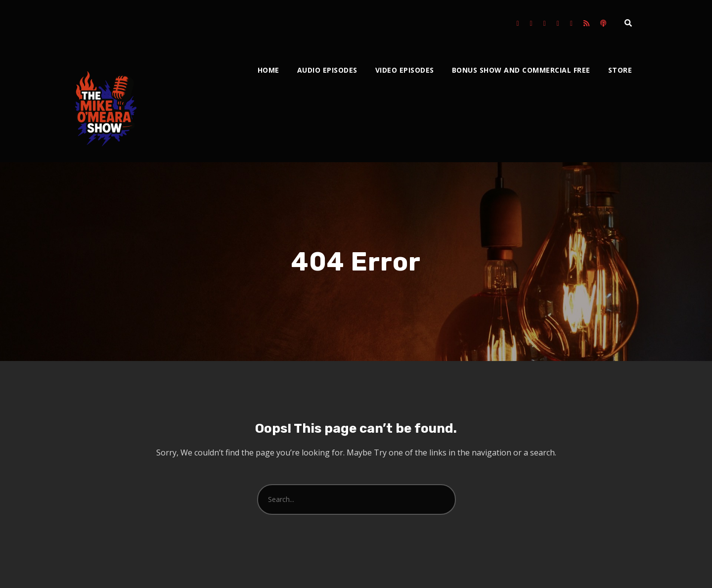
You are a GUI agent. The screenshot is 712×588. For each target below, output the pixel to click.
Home (268, 70)
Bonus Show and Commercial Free (521, 70)
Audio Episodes (327, 70)
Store (620, 70)
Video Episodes (405, 70)
